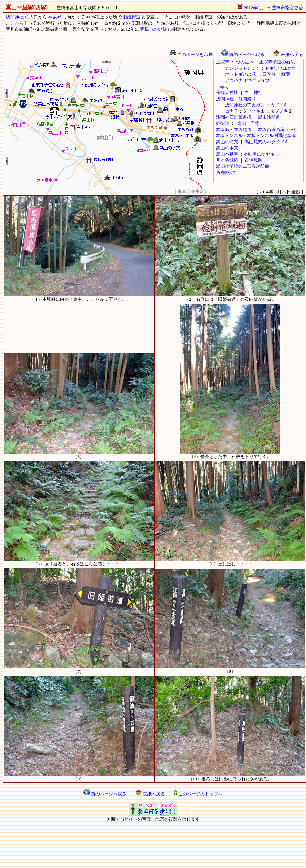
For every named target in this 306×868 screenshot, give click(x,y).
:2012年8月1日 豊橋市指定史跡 (270, 8)
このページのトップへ (198, 794)
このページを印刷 (191, 54)
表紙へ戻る (288, 54)
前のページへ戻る (243, 54)
